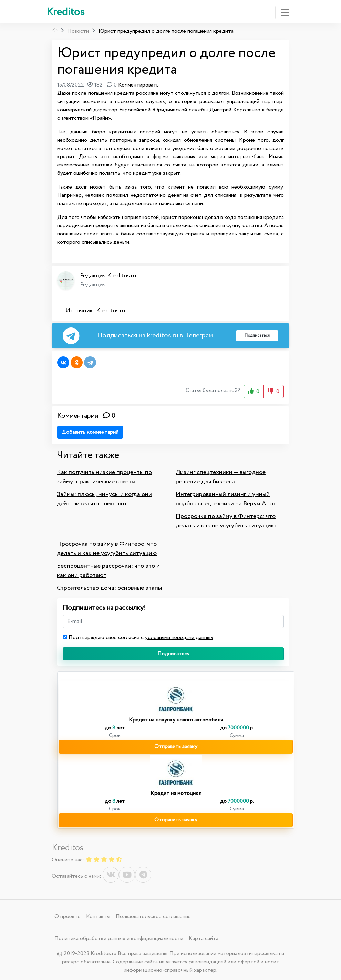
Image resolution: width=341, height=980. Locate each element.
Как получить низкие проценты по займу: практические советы (104, 477)
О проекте (68, 916)
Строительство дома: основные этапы (109, 588)
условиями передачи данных (179, 638)
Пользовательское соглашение (153, 916)
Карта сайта (204, 938)
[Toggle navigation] (285, 12)
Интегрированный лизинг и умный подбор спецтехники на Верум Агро (225, 499)
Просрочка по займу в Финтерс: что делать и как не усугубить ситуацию (226, 521)
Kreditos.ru (111, 311)
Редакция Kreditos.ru (108, 276)
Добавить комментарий (90, 432)
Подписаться (173, 654)
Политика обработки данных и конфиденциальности (119, 938)
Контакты (98, 916)
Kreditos (65, 12)
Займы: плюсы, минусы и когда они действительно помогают (104, 499)
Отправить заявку (176, 746)
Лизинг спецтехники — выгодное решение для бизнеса (221, 477)
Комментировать (138, 85)
